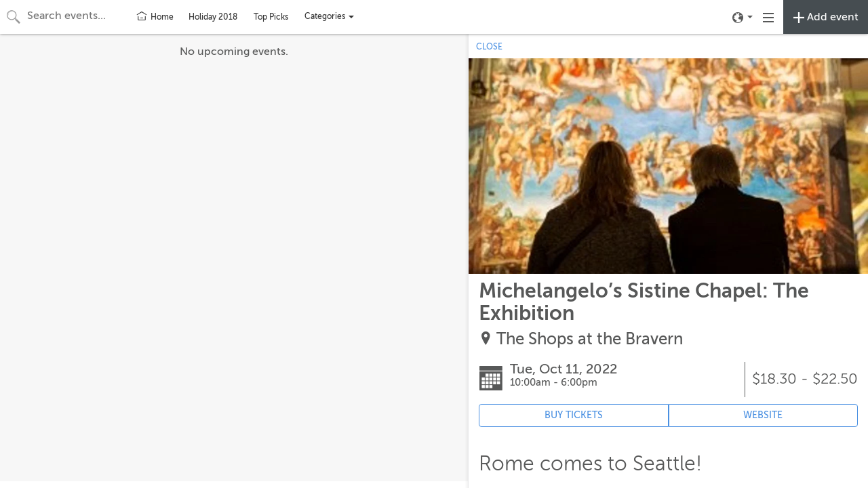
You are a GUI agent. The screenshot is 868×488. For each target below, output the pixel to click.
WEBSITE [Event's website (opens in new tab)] (763, 415)
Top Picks (271, 17)
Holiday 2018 (213, 17)
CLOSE (489, 47)
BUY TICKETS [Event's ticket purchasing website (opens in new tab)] (574, 415)
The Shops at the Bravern (590, 339)
